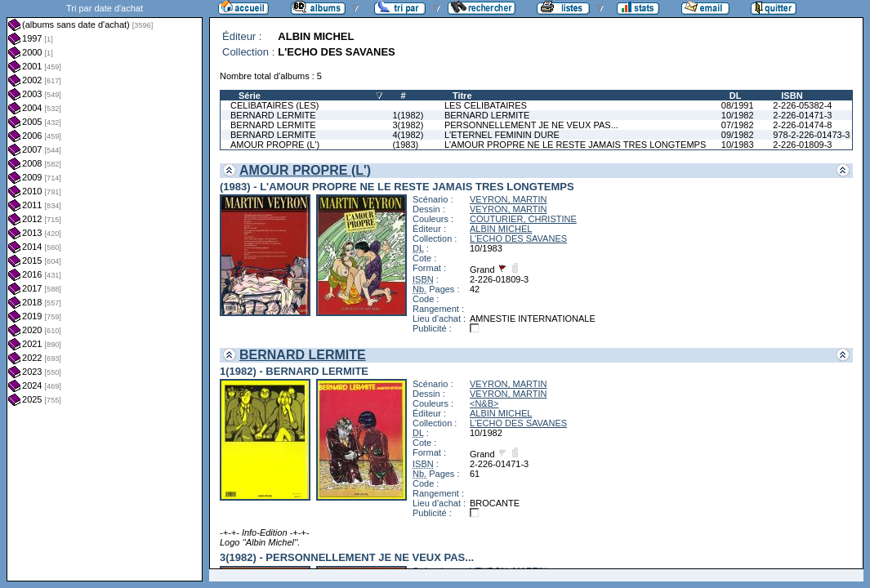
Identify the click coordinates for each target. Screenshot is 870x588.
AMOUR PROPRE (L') (275, 145)
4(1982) (408, 135)
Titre (462, 96)
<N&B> (484, 403)
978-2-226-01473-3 (811, 135)
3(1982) (408, 125)
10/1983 (738, 145)
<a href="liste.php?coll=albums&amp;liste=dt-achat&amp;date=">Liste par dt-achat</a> (105, 291)
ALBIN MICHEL (501, 229)
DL (736, 96)
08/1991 (738, 105)
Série (250, 96)
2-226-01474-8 (802, 125)
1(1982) (408, 115)
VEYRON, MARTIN (509, 199)
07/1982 (738, 125)
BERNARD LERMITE (273, 115)
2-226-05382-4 (802, 105)
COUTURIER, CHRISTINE (523, 219)
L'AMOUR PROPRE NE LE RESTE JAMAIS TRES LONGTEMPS (575, 145)
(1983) (405, 145)
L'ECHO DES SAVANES (518, 238)
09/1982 (738, 135)
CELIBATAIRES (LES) (274, 105)
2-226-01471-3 (802, 115)
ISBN (792, 96)
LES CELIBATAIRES (486, 105)
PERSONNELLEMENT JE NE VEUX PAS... (531, 125)
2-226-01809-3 (802, 145)
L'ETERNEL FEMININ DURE (502, 135)
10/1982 (738, 115)
